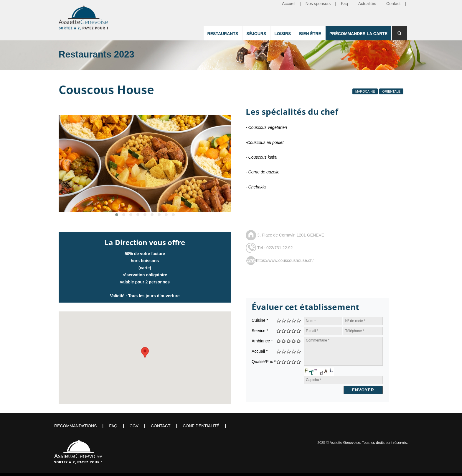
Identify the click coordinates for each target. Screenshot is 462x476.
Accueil (260, 351)
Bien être (310, 34)
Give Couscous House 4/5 (294, 320)
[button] (145, 353)
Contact (161, 426)
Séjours (256, 34)
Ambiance (262, 341)
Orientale (391, 91)
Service (260, 331)
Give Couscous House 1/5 (279, 320)
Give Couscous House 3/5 (289, 320)
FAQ (113, 426)
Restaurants (223, 34)
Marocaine (365, 91)
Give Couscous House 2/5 (284, 320)
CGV (134, 426)
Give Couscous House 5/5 (299, 320)
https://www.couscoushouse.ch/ (285, 260)
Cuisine (260, 320)
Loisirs (283, 34)
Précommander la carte (358, 34)
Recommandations (75, 426)
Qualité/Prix (264, 362)
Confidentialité (201, 426)
